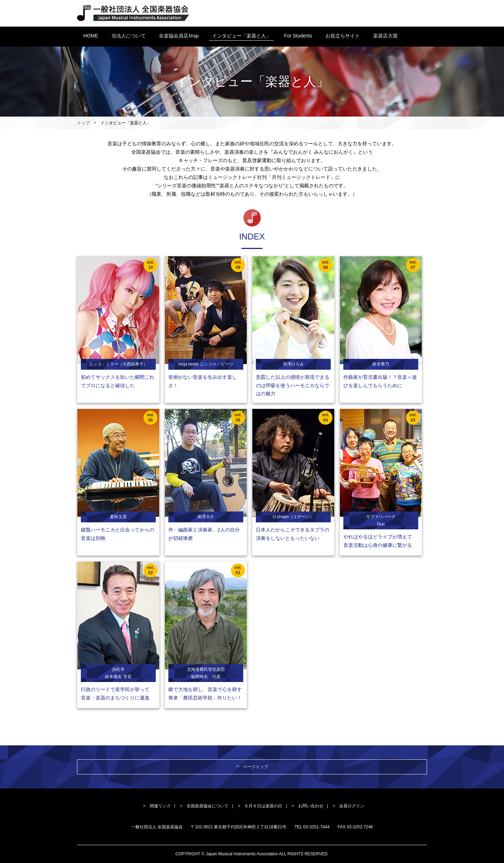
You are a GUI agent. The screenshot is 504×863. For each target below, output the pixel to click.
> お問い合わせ (307, 806)
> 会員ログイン (348, 806)
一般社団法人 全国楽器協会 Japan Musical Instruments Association (133, 13)
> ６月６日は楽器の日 (260, 806)
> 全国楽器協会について (204, 806)
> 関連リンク (157, 806)
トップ (83, 123)
